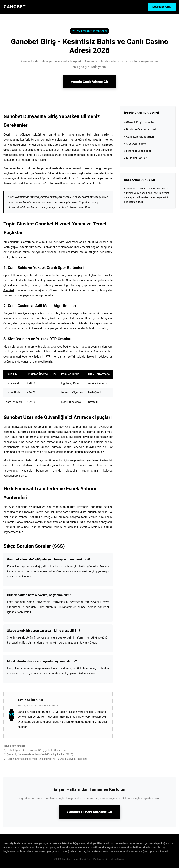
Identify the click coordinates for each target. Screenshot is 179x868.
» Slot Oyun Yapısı (135, 144)
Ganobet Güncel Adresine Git (89, 812)
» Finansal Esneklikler (138, 151)
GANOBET (15, 7)
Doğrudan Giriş (162, 7)
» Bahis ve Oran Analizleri (140, 130)
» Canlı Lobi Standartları (139, 137)
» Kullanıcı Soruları (136, 158)
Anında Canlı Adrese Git (89, 82)
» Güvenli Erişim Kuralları (140, 122)
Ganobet (9, 290)
